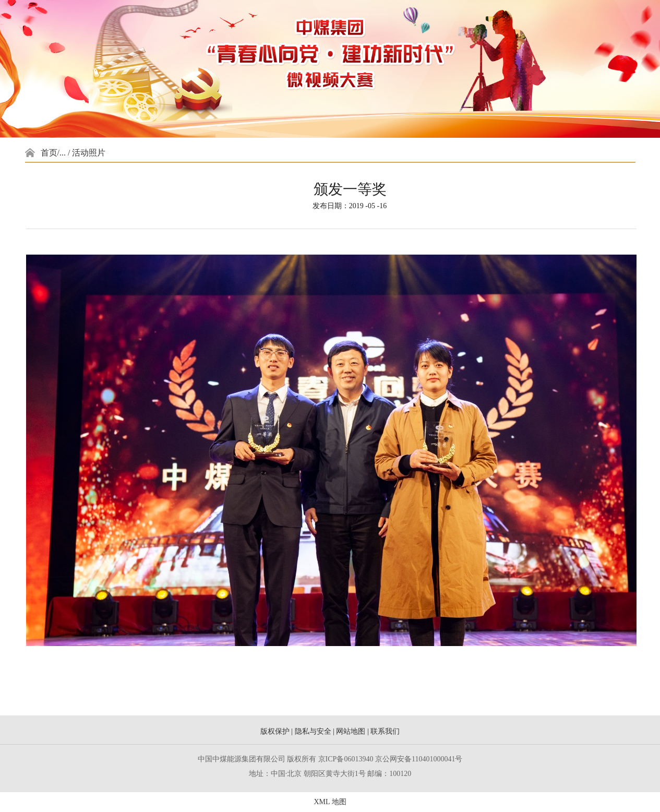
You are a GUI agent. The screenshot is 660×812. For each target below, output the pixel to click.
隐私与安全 (313, 731)
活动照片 (89, 153)
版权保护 (275, 731)
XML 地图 (330, 802)
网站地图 (351, 731)
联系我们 (385, 731)
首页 (49, 153)
